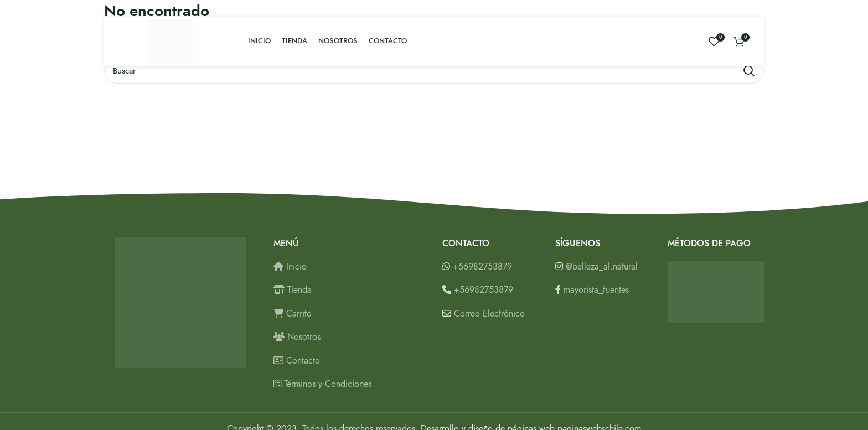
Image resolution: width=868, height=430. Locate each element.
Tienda (293, 290)
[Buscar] (434, 71)
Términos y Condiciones (322, 384)
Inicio (290, 267)
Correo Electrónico (489, 314)
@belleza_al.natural (602, 267)
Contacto (297, 361)
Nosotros (297, 337)
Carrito (293, 314)
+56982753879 (482, 267)
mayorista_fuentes (596, 290)
